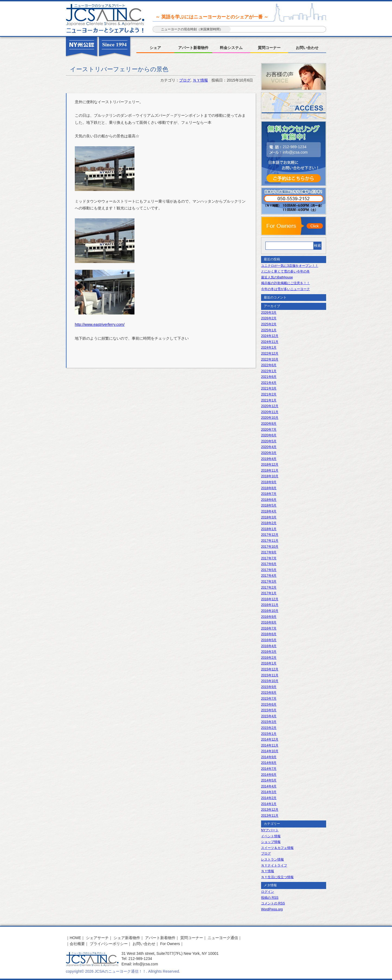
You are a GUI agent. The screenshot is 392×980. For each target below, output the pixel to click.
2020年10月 (270, 418)
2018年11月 (270, 470)
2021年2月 (269, 394)
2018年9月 (269, 482)
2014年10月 (270, 751)
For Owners (170, 944)
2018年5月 (269, 505)
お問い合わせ (307, 48)
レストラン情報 (272, 859)
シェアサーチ (97, 938)
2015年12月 (270, 669)
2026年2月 (269, 318)
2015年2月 (269, 728)
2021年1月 (269, 400)
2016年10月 (270, 611)
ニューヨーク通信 (223, 938)
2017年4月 (269, 576)
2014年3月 (269, 792)
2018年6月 (269, 500)
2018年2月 (269, 523)
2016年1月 (269, 663)
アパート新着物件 (193, 48)
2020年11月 (270, 412)
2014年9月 (269, 757)
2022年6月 (269, 365)
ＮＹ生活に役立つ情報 (277, 877)
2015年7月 (269, 699)
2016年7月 (269, 628)
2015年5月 (269, 710)
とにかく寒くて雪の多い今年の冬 (285, 271)
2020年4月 (269, 447)
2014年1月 (269, 804)
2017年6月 (269, 564)
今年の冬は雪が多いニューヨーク (285, 289)
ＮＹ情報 (200, 80)
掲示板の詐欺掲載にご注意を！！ (285, 283)
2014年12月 (270, 739)
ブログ (185, 80)
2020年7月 (269, 430)
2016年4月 (269, 646)
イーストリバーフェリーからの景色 (119, 69)
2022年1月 (269, 371)
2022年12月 (270, 353)
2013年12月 (270, 810)
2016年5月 (269, 640)
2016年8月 (269, 622)
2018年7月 (269, 494)
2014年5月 (269, 780)
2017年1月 (269, 593)
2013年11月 (270, 816)
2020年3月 (269, 453)
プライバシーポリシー (109, 944)
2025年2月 (269, 324)
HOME (75, 938)
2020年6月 (269, 435)
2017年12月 (270, 535)
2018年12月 (270, 465)
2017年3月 (269, 582)
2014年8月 (269, 763)
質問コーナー (269, 48)
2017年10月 (270, 547)
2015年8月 (269, 693)
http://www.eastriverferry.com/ (100, 324)
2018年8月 (269, 488)
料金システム (231, 48)
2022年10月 (270, 359)
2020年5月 (269, 441)
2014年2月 (269, 798)
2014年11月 (270, 745)
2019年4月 (269, 459)
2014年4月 (269, 786)
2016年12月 (270, 599)
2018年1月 (269, 529)
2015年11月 (270, 675)
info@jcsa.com (295, 152)
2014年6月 (269, 775)
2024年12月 (270, 336)
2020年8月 (269, 424)
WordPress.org (272, 909)
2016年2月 (269, 658)
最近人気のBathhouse (277, 277)
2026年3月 (269, 313)
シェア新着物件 (127, 938)
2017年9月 (269, 552)
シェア (155, 48)
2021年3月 (269, 388)
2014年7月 (269, 769)
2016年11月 (270, 605)
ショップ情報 (271, 842)
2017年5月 (269, 570)
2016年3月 (269, 652)
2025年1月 (269, 330)
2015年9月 (269, 687)
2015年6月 (269, 705)
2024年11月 (270, 342)
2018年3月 (269, 517)
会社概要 (77, 944)
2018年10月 (270, 476)
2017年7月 (269, 558)
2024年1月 (269, 348)
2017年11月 (270, 541)
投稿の (270, 898)
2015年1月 (269, 734)
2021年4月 (269, 383)
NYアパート (270, 830)
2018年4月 (269, 511)
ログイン (268, 892)
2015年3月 (269, 722)
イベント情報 (271, 836)
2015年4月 (269, 716)
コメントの (273, 903)
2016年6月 (269, 634)
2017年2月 (269, 588)
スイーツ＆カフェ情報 (277, 848)
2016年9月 (269, 617)
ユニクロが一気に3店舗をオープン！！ (290, 266)
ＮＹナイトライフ (274, 865)
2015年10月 (270, 681)
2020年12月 (270, 406)
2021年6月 (269, 377)
